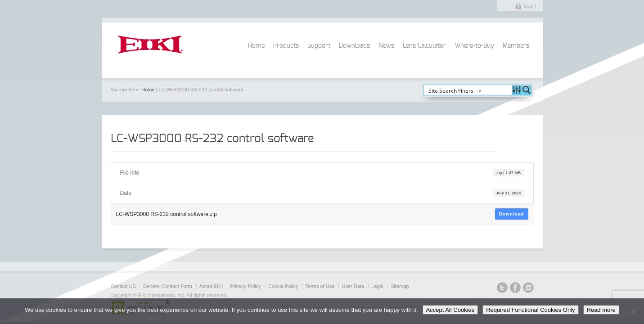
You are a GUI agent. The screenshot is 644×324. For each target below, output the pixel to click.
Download (512, 214)
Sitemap (400, 286)
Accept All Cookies (450, 310)
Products (286, 46)
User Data (353, 286)
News (386, 46)
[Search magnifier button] (527, 90)
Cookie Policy (283, 286)
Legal (377, 286)
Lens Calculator (424, 46)
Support (319, 46)
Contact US (123, 286)
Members (516, 46)
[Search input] (468, 90)
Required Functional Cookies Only (530, 310)
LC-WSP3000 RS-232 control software (212, 139)
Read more (601, 310)
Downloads (354, 46)
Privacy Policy (245, 286)
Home (256, 46)
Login (530, 6)
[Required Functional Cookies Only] (633, 311)
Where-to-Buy (474, 46)
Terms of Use (320, 286)
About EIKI (211, 286)
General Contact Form (168, 286)
